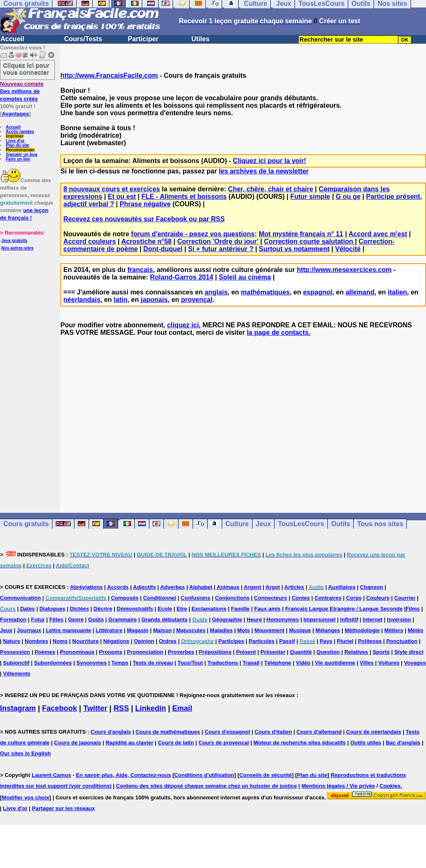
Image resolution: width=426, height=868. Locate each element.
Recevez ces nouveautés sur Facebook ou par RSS (144, 219)
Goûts (96, 619)
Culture (237, 524)
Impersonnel (319, 619)
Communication (20, 598)
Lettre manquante (68, 630)
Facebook (59, 708)
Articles (294, 587)
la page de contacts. (279, 333)
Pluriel (345, 641)
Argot (273, 587)
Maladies (222, 630)
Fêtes (57, 619)
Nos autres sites (17, 248)
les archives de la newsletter (264, 171)
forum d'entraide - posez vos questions (193, 234)
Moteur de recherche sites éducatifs (300, 743)
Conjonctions (232, 598)
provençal (197, 300)
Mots (243, 630)
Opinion (144, 641)
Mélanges (328, 630)
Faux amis (267, 609)
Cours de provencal (224, 743)
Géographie (227, 619)
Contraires (328, 598)
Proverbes (181, 652)
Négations (116, 641)
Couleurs (378, 598)
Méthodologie (362, 630)
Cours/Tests (83, 39)
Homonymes (283, 619)
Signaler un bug (22, 155)
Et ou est (122, 197)
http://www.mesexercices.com (344, 270)
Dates (27, 609)
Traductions (223, 663)
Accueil (12, 39)
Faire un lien (18, 159)
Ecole (165, 609)
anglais (216, 292)
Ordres (168, 641)
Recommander (20, 150)
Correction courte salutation (309, 241)
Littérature (109, 630)
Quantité (301, 652)
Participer (143, 39)
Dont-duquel (163, 249)
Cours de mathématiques (168, 732)
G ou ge (348, 197)
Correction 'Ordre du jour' (218, 241)
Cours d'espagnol (227, 732)
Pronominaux (77, 652)
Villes (367, 663)
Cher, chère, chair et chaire (271, 189)
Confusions (196, 598)
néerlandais (82, 300)
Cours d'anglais (111, 732)
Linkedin (151, 708)
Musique (300, 630)
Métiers (394, 630)
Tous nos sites (380, 524)
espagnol (317, 292)
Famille (240, 609)
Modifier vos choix (25, 798)
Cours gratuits (26, 524)
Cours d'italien (273, 732)
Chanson (372, 587)
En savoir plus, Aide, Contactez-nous (123, 775)
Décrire (103, 609)
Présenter (273, 652)
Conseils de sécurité (265, 775)
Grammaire (123, 619)
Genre (76, 619)
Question (328, 652)
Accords (118, 587)
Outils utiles (366, 743)
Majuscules (191, 630)
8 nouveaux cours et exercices (111, 189)
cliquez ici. (184, 325)
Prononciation (145, 652)
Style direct (409, 652)
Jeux (263, 524)
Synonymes (92, 663)
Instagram (18, 708)
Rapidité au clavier (130, 743)
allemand (360, 292)
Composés (125, 598)
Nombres (36, 641)
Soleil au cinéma (245, 277)
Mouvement (270, 630)
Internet (373, 619)
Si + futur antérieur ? (221, 249)
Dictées (79, 609)
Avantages (15, 114)
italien (397, 292)
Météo (416, 630)
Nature (11, 641)
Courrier (405, 598)
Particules (262, 641)
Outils (341, 524)
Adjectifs (145, 587)
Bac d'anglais (403, 743)
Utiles (201, 39)
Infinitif (349, 619)
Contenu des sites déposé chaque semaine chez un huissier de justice (207, 786)
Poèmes (45, 652)
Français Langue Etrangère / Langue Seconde (344, 609)
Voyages (415, 663)
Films (413, 609)
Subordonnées (53, 663)
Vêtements (17, 674)
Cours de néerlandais (374, 732)
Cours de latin (176, 743)
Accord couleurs (89, 241)
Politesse (370, 641)
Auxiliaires (342, 587)
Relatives (356, 652)
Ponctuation (402, 641)
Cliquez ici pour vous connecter (26, 69)
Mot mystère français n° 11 (301, 234)
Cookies (390, 786)
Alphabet (201, 587)
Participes (231, 641)
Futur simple (310, 197)
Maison (162, 630)
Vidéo (303, 663)
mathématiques (265, 292)
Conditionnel (160, 598)
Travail (251, 663)
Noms (60, 641)
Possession (15, 652)
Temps (120, 663)
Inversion (399, 619)
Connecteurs (271, 598)
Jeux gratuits (14, 241)
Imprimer (15, 136)
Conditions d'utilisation (204, 775)
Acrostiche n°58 (146, 241)
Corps (354, 598)
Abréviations (86, 587)
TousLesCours (301, 524)
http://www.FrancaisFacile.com (109, 75)
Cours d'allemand (319, 732)
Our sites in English (25, 753)
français (140, 270)
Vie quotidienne (335, 663)
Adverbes (172, 587)
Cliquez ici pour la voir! (270, 161)
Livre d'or (15, 141)
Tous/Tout (190, 663)
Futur (38, 619)
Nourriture (86, 641)
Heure (254, 619)
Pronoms (111, 652)
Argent (253, 587)
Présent (246, 652)
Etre (182, 609)
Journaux (29, 630)
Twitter (95, 708)
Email (182, 708)
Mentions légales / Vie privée (338, 786)
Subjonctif (16, 663)
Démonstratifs (135, 609)
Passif (287, 641)
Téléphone (278, 663)
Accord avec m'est (378, 234)
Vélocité (348, 249)
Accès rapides (20, 132)
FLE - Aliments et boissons (184, 197)
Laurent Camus (51, 775)
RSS (121, 708)
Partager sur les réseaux (63, 808)
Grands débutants (165, 619)
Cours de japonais (78, 743)
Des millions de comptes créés (22, 91)
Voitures (389, 663)
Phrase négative (145, 204)
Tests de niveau (153, 663)
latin (120, 300)
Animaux (228, 587)
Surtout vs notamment (294, 249)
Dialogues (52, 609)
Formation (13, 619)
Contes (301, 598)
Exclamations (209, 609)
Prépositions (215, 652)
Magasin (138, 630)
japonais (154, 300)
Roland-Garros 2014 (181, 277)
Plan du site (17, 145)
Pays (326, 641)
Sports (381, 652)
